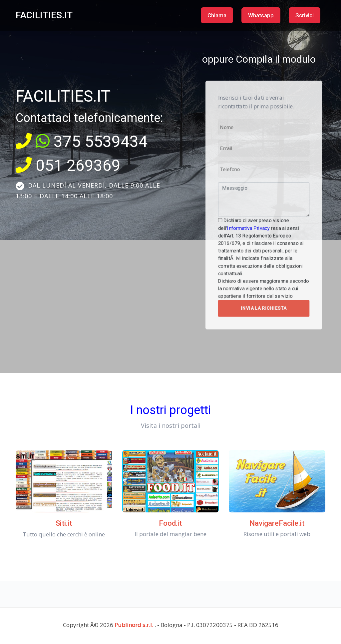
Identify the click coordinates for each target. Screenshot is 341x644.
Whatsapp (261, 15)
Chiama (217, 15)
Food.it (170, 523)
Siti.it (64, 523)
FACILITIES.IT (44, 15)
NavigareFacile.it (277, 523)
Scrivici (305, 15)
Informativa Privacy (255, 218)
